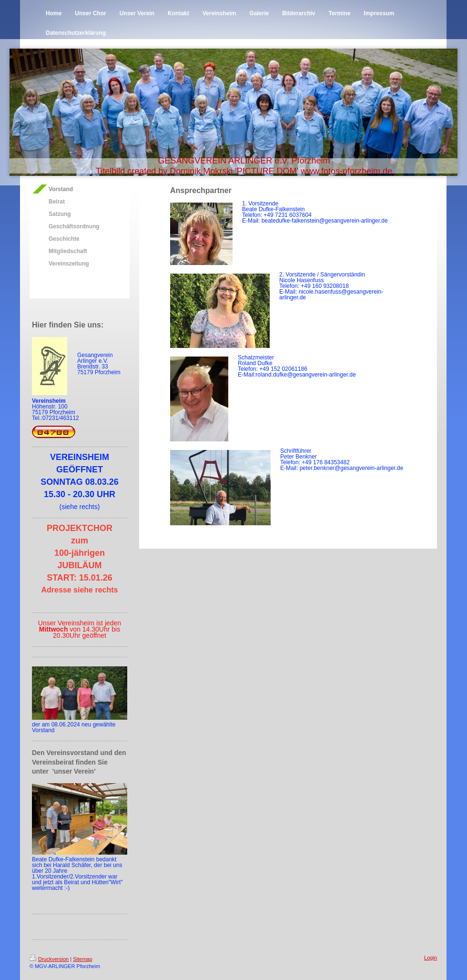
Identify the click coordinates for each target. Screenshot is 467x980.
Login (431, 958)
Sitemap (82, 959)
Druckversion (49, 959)
